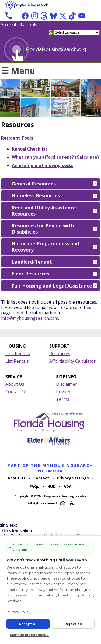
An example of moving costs (43, 165)
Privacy (63, 392)
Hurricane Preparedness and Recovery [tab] (54, 247)
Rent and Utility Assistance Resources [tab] (54, 211)
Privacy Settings (73, 478)
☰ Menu (18, 70)
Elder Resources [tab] (54, 274)
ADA (68, 487)
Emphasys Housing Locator (65, 496)
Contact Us (16, 392)
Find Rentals (18, 354)
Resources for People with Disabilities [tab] (54, 229)
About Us (15, 384)
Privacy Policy (18, 612)
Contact (41, 478)
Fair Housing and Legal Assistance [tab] (54, 286)
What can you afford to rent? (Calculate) (55, 157)
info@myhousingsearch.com (30, 318)
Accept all (28, 624)
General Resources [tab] (54, 184)
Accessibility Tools (19, 24)
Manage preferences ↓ (29, 635)
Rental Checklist (30, 149)
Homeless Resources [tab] (54, 195)
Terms (63, 399)
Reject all (73, 624)
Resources (60, 354)
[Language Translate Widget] (77, 32)
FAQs (34, 487)
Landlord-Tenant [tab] (54, 262)
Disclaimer (67, 384)
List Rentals (17, 361)
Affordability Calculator (72, 361)
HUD (51, 487)
